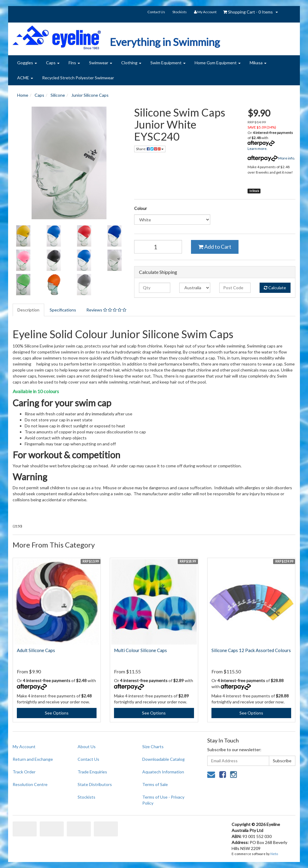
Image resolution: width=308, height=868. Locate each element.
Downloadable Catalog (163, 759)
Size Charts (153, 747)
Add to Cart (215, 247)
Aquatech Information (163, 772)
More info (271, 158)
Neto (274, 854)
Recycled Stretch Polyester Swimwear (78, 78)
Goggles (27, 63)
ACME (25, 78)
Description (28, 310)
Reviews (106, 310)
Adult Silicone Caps (36, 650)
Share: (150, 149)
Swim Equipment (168, 63)
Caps (53, 63)
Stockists (180, 12)
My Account (24, 747)
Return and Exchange (33, 759)
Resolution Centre (30, 784)
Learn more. (257, 149)
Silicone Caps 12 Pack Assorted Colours (251, 650)
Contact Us (156, 12)
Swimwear (101, 63)
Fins (74, 63)
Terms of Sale (155, 784)
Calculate (275, 288)
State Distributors (95, 784)
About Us (87, 747)
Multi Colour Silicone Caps (140, 650)
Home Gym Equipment (218, 63)
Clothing (131, 63)
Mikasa (258, 63)
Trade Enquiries (92, 772)
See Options (57, 713)
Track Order (24, 772)
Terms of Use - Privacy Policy (163, 800)
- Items (248, 12)
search (288, 13)
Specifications (63, 310)
